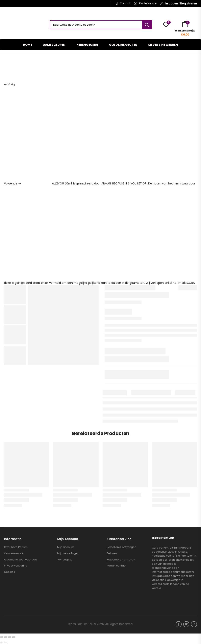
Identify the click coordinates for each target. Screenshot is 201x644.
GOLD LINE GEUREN (123, 45)
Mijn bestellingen (68, 553)
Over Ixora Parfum (16, 547)
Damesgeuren (22, 66)
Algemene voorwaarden (20, 560)
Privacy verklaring (16, 566)
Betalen (112, 553)
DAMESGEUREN (54, 45)
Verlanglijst (65, 560)
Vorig (9, 84)
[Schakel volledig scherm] (10, 637)
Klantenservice (145, 3)
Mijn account (66, 547)
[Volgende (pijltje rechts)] (6, 642)
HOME (27, 45)
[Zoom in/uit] (14, 637)
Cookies (9, 572)
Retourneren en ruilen (121, 560)
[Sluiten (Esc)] (2, 637)
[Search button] (147, 25)
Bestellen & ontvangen (121, 547)
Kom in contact (116, 566)
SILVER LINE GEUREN (163, 45)
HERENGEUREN (87, 45)
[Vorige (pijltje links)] (2, 642)
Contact (122, 3)
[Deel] (6, 637)
